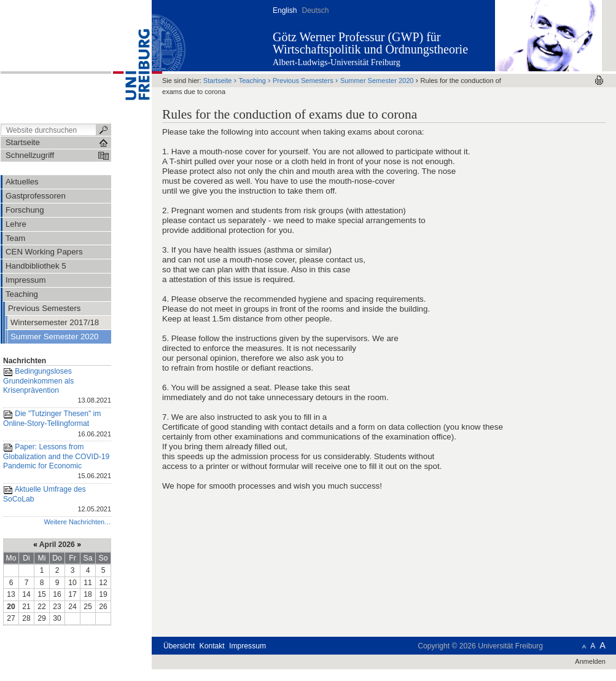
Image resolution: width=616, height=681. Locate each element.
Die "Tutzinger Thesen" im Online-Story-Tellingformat (57, 424)
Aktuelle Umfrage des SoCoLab (57, 500)
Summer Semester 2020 (377, 81)
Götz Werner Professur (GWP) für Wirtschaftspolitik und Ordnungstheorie (370, 43)
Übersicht (179, 646)
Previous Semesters (303, 81)
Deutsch (315, 10)
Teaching (252, 81)
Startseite (218, 81)
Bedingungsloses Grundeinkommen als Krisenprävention (57, 387)
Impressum (248, 646)
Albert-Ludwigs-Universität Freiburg (337, 62)
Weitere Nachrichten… (77, 522)
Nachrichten (25, 361)
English (285, 10)
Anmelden (590, 661)
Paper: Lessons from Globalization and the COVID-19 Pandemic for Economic (57, 462)
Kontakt (212, 646)
